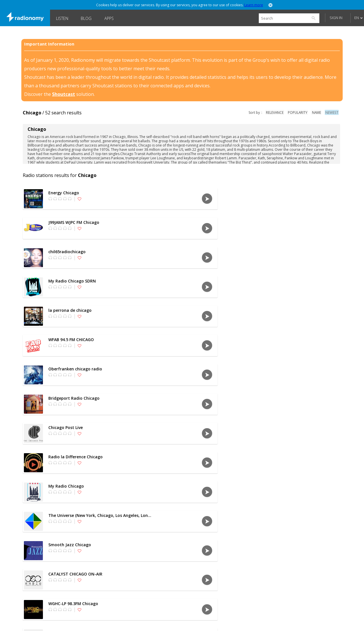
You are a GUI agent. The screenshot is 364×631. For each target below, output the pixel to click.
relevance (277, 113)
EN (357, 18)
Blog (86, 18)
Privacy (122, 621)
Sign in (336, 18)
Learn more (254, 5)
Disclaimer (150, 621)
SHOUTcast (180, 621)
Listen (62, 18)
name (318, 113)
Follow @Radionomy (287, 621)
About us (96, 621)
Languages (68, 621)
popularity (299, 113)
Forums (229, 621)
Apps (109, 18)
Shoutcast (64, 94)
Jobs (206, 621)
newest (333, 113)
